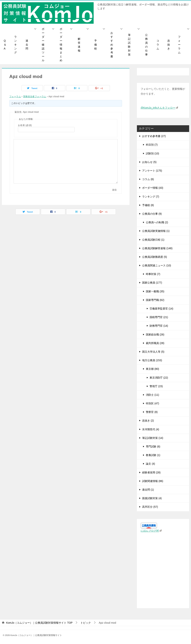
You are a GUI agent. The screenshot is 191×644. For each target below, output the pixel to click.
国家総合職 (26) (155, 335)
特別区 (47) (152, 403)
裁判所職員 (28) (155, 343)
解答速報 (79, 45)
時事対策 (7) (153, 274)
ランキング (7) (151, 197)
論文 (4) (150, 464)
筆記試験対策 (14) (153, 438)
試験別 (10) (152, 153)
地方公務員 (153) (152, 360)
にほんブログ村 (151, 531)
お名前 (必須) (25, 125)
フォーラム (179, 45)
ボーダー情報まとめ (61, 45)
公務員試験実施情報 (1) (156, 231)
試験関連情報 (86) (153, 481)
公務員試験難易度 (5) (155, 257)
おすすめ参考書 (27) (154, 136)
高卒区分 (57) (150, 507)
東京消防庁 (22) (159, 378)
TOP (39, 623)
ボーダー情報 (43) (153, 188)
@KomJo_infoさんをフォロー (159, 108)
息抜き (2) (148, 421)
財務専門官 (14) (159, 326)
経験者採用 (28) (151, 472)
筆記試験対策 (129, 45)
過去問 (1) (148, 490)
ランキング (15, 45)
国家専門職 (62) (155, 300)
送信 (114, 190)
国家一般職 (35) (155, 291)
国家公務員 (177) (152, 283)
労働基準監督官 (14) (161, 309)
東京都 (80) (152, 369)
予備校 (95, 45)
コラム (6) (148, 179)
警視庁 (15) (156, 386)
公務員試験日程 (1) (153, 240)
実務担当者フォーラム (35, 97)
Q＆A (5, 45)
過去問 (27, 45)
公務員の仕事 (146, 45)
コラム (158, 45)
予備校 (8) (148, 205)
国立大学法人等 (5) (153, 352)
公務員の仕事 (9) (152, 214)
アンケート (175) (152, 171)
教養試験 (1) (153, 455)
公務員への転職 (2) (157, 222)
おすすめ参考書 (112, 45)
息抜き (169, 45)
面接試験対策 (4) (152, 498)
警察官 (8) (152, 412)
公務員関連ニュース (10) (157, 265)
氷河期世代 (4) (151, 429)
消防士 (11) (152, 395)
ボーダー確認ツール (43, 45)
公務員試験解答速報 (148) (157, 248)
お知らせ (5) (149, 162)
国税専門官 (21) (159, 317)
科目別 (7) (152, 145)
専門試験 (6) (153, 447)
